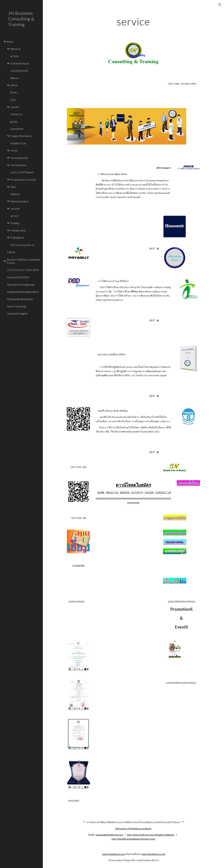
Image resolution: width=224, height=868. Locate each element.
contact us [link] (16, 114)
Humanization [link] (18, 165)
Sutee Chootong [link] (16, 306)
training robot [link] (18, 230)
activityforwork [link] (19, 71)
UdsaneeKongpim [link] (17, 313)
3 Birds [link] (11, 252)
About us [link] (15, 49)
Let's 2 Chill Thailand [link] (22, 172)
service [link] (15, 216)
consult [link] (14, 107)
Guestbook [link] (17, 129)
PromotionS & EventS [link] (23, 180)
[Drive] (78, 357)
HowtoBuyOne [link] (19, 158)
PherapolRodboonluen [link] (20, 299)
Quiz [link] (13, 187)
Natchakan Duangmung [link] (20, 284)
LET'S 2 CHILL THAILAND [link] (23, 270)
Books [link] (14, 92)
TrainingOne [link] (17, 237)
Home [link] (14, 150)
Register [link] (15, 194)
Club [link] (13, 100)
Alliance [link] (15, 78)
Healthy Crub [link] (18, 143)
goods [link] (14, 121)
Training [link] (15, 223)
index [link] (10, 42)
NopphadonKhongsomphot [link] (23, 292)
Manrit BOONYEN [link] (18, 277)
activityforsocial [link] (20, 63)
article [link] (14, 85)
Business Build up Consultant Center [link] (23, 261)
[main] (133, 21)
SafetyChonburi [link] (19, 201)
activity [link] (15, 56)
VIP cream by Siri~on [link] (22, 245)
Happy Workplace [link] (21, 136)
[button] (220, 5)
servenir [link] (15, 209)
